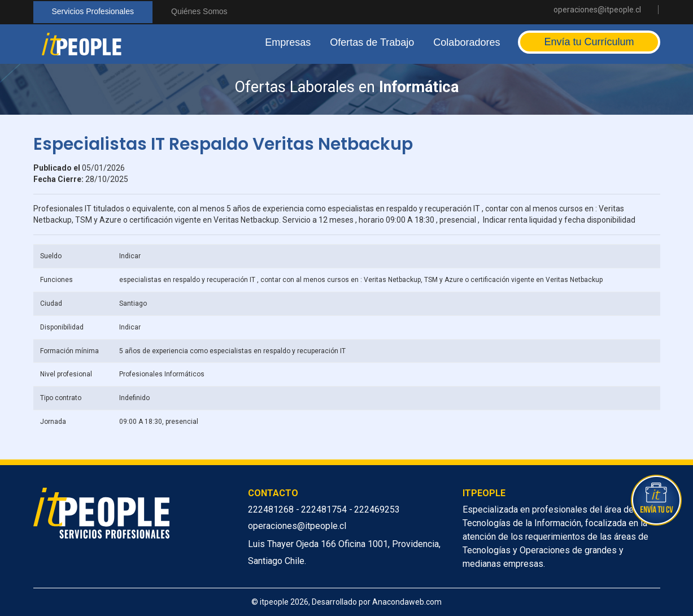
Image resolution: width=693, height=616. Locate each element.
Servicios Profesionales (93, 11)
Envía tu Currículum (589, 42)
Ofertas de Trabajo (372, 42)
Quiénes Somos (199, 11)
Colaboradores (467, 42)
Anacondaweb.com (407, 602)
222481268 (272, 509)
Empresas (288, 42)
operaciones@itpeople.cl (597, 10)
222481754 (325, 509)
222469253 (377, 509)
